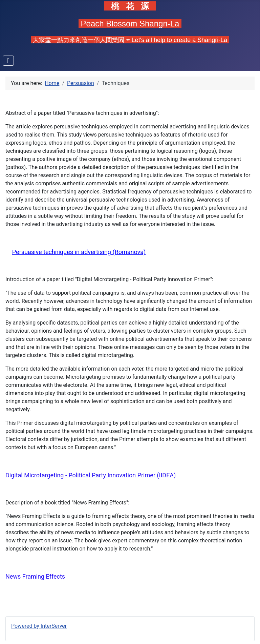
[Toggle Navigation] (8, 61)
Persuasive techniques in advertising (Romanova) (79, 252)
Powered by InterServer (39, 626)
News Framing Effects (35, 576)
